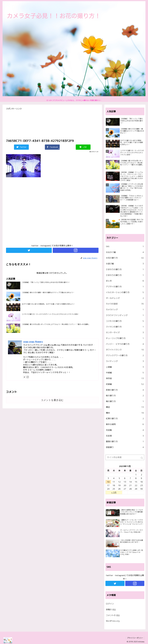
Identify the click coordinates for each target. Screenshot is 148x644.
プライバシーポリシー (135, 638)
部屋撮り (125, 447)
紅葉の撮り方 (125, 419)
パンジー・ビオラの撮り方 (125, 344)
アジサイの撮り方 (125, 287)
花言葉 (125, 436)
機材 (125, 413)
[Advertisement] (52, 212)
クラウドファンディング (125, 315)
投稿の (111, 609)
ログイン (110, 604)
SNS (125, 246)
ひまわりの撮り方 (125, 269)
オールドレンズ (125, 298)
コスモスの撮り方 (125, 321)
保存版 (125, 378)
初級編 (125, 384)
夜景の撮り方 (125, 390)
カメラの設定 (125, 304)
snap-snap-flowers (33, 342)
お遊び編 (125, 264)
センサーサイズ (125, 332)
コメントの (113, 615)
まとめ (125, 281)
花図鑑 (125, 430)
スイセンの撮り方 (125, 327)
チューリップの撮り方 (125, 338)
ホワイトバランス (125, 350)
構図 (125, 407)
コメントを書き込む (52, 400)
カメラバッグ (125, 310)
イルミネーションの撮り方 (125, 292)
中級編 (125, 373)
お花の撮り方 (125, 258)
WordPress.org (113, 621)
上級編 (125, 367)
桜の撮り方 (125, 396)
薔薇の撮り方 (125, 441)
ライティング (125, 361)
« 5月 (114, 492)
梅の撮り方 (125, 401)
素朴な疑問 (125, 424)
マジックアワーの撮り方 (125, 355)
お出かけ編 (125, 252)
